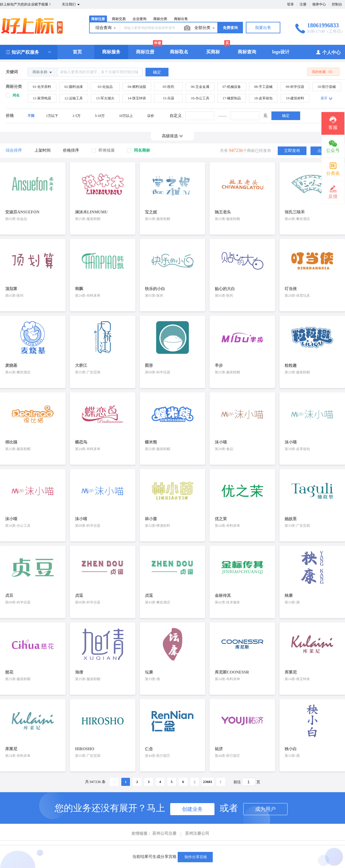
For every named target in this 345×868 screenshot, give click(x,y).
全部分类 (205, 28)
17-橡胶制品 (232, 98)
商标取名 (179, 52)
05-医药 (168, 87)
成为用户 (265, 800)
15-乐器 (168, 98)
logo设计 (281, 52)
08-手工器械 (263, 87)
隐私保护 (186, 839)
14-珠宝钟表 (137, 98)
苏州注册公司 (197, 824)
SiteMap (280, 839)
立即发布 (292, 150)
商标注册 (98, 19)
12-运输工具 (74, 98)
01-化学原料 (42, 87)
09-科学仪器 (295, 87)
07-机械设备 (232, 87)
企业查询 (139, 19)
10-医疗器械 (327, 87)
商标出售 (181, 19)
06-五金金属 (200, 87)
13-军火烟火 (105, 98)
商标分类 (160, 19)
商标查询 (247, 52)
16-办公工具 (200, 98)
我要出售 (263, 28)
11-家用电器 (42, 98)
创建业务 (192, 800)
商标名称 (43, 72)
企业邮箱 (211, 839)
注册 (303, 4)
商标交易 (119, 19)
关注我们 (71, 5)
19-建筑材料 (295, 98)
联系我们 (256, 839)
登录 (290, 4)
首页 (77, 52)
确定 (286, 116)
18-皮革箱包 (263, 98)
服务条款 (112, 839)
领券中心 (319, 4)
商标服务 (111, 52)
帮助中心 (87, 839)
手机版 (233, 839)
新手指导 (161, 839)
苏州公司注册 (164, 824)
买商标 (213, 52)
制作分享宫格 (195, 857)
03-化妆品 (105, 87)
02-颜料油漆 (74, 87)
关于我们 (137, 839)
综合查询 (106, 28)
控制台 (337, 4)
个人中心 (328, 52)
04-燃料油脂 (137, 87)
